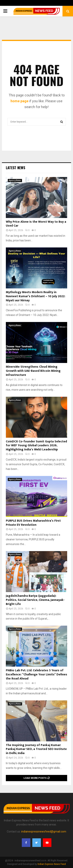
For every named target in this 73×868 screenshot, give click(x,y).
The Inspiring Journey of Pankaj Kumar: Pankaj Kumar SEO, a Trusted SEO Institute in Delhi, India (36, 749)
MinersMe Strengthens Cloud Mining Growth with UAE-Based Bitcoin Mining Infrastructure (33, 371)
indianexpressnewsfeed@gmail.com (44, 832)
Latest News (15, 168)
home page (19, 101)
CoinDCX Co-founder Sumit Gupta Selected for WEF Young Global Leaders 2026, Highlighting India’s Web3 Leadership (36, 446)
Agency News (15, 180)
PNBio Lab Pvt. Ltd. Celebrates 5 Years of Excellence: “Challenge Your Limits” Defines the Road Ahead (36, 675)
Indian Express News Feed (52, 864)
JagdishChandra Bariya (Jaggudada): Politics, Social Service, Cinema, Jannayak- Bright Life (35, 600)
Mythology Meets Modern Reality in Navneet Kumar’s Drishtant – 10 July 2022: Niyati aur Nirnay (36, 296)
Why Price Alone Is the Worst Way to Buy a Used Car (36, 224)
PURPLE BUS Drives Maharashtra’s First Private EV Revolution (33, 523)
